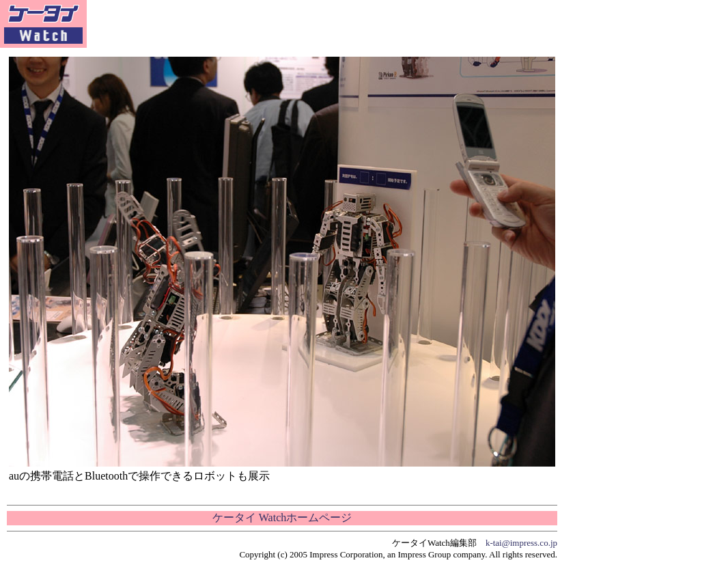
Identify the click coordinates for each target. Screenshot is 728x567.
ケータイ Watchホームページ (282, 517)
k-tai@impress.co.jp (521, 543)
